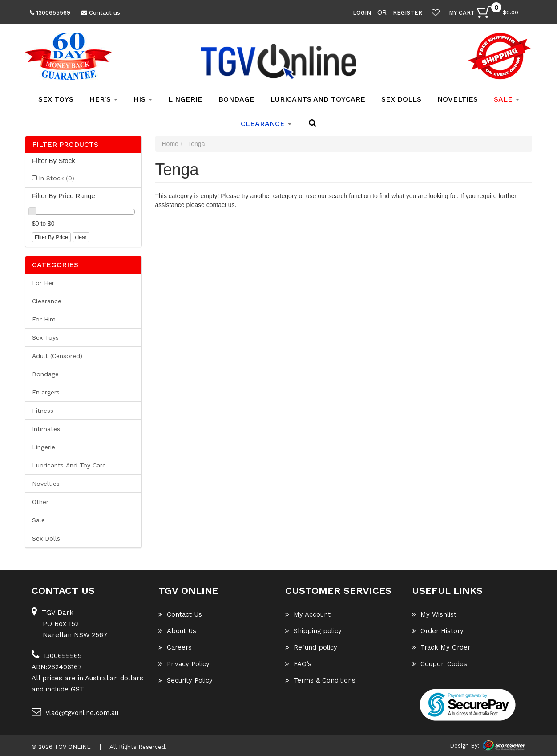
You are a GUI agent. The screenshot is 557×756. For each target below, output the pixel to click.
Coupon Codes (440, 664)
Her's (103, 99)
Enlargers (46, 392)
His (143, 99)
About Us (178, 631)
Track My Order (442, 647)
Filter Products (65, 145)
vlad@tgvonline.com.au (76, 712)
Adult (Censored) (57, 356)
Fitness (43, 411)
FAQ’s (298, 664)
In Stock (57, 178)
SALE (507, 99)
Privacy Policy (185, 664)
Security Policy (186, 680)
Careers (176, 647)
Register (408, 13)
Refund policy (311, 647)
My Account (308, 614)
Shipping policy (314, 631)
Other (40, 502)
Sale (38, 520)
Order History (439, 631)
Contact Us (181, 614)
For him (44, 319)
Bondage (236, 99)
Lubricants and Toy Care (69, 465)
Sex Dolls (401, 99)
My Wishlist (434, 614)
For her (43, 283)
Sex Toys (56, 99)
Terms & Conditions (321, 680)
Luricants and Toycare (318, 99)
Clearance (47, 301)
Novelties (458, 99)
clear (81, 237)
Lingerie (185, 99)
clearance (266, 124)
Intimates (46, 429)
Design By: (465, 746)
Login (362, 13)
